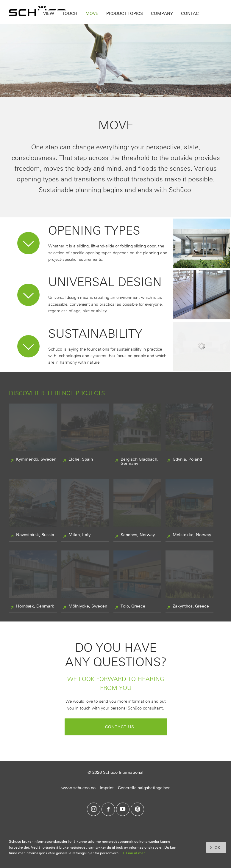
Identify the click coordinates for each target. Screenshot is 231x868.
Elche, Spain (81, 459)
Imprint (107, 788)
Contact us (120, 727)
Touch (70, 14)
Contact (191, 14)
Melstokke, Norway (192, 535)
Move (92, 14)
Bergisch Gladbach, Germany (139, 462)
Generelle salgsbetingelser (144, 788)
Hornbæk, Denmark (35, 606)
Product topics (125, 14)
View (49, 14)
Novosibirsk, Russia (35, 535)
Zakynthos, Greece (191, 606)
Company (162, 14)
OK (217, 848)
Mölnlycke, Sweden (88, 606)
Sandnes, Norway (138, 535)
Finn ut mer (135, 853)
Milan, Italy (79, 535)
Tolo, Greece (133, 606)
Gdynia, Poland (187, 459)
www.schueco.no (78, 788)
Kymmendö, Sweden (36, 459)
